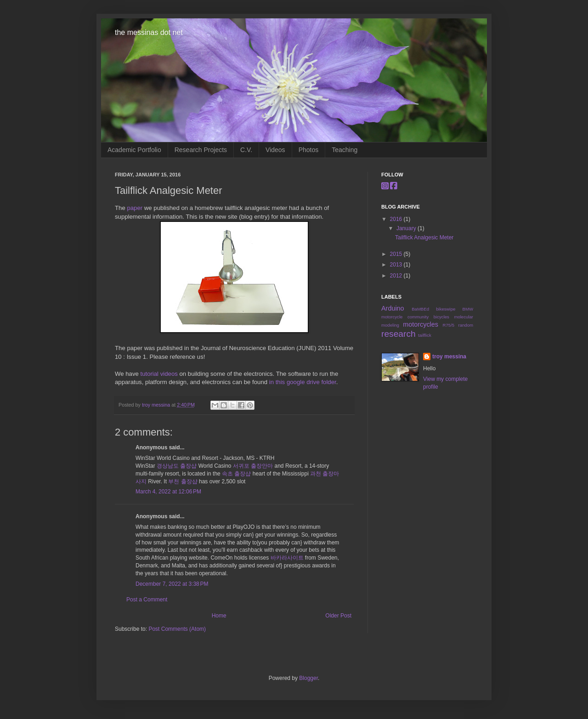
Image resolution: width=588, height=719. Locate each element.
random (466, 325)
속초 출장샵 (236, 474)
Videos (275, 150)
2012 (397, 276)
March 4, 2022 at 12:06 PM (168, 492)
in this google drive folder (303, 382)
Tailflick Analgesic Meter (424, 238)
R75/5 (449, 325)
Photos (309, 150)
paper (135, 208)
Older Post (338, 616)
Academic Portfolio (134, 150)
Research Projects (201, 150)
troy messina (157, 405)
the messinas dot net (149, 32)
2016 (397, 219)
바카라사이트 (287, 558)
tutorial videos (159, 374)
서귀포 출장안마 (253, 466)
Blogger (308, 678)
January (407, 228)
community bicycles (428, 317)
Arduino (393, 308)
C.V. (246, 150)
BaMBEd (420, 309)
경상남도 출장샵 (177, 466)
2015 (397, 254)
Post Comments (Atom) (177, 629)
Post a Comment (147, 600)
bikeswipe (446, 309)
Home (219, 616)
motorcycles (421, 324)
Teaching (345, 150)
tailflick (425, 335)
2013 (397, 265)
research (399, 334)
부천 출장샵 (183, 481)
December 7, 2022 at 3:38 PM (172, 584)
